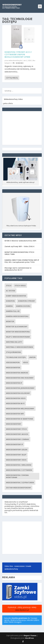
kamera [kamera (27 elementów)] (9, 306)
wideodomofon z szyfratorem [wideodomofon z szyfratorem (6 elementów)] (20, 483)
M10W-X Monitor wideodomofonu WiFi (20, 241)
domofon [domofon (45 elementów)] (10, 301)
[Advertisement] (22, 128)
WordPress (30, 638)
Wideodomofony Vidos (13, 99)
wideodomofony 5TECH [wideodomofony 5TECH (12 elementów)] (16, 429)
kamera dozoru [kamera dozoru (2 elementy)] (23, 306)
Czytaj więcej (12, 78)
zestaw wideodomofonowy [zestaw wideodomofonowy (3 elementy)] (18, 488)
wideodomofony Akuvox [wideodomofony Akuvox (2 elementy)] (17, 434)
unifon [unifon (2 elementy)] (32, 357)
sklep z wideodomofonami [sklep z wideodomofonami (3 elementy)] (18, 337)
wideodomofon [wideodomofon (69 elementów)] (13, 368)
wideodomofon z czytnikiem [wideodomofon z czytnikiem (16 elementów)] (19, 470)
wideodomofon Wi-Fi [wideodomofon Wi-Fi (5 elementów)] (15, 403)
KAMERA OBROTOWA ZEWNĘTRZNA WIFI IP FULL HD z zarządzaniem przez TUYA (22, 261)
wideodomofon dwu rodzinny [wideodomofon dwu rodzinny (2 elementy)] (20, 378)
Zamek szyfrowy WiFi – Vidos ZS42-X (19, 246)
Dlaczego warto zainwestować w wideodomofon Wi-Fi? (18, 269)
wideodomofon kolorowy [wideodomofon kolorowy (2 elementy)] (18, 393)
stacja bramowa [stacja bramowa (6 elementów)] (13, 352)
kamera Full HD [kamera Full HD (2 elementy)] (13, 311)
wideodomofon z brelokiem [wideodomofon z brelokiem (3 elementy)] (19, 465)
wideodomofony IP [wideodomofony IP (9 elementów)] (14, 444)
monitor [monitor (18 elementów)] (10, 321)
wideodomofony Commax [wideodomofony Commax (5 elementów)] (17, 439)
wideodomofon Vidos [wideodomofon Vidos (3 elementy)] (16, 398)
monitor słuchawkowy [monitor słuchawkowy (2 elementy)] (17, 327)
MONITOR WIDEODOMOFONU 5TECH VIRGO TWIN (19, 253)
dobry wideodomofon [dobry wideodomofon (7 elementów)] (16, 296)
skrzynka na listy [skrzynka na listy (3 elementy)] (14, 342)
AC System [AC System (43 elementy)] (11, 291)
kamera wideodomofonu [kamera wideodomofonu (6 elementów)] (17, 316)
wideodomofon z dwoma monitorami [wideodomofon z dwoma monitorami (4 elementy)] (17, 476)
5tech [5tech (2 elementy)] (9, 286)
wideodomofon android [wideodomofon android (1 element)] (17, 373)
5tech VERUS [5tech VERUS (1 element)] (20, 286)
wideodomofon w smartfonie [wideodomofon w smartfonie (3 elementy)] (20, 419)
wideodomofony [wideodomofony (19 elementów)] (13, 424)
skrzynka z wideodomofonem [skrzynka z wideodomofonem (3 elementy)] (19, 347)
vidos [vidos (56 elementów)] (25, 362)
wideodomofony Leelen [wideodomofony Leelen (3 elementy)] (17, 450)
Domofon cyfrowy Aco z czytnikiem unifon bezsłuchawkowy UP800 (18, 55)
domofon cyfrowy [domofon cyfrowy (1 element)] (26, 301)
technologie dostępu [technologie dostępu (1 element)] (16, 357)
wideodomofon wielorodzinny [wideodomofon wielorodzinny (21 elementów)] (20, 409)
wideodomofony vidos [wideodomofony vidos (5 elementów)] (16, 460)
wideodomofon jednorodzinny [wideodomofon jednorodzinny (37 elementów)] (20, 388)
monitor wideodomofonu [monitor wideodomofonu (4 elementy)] (18, 332)
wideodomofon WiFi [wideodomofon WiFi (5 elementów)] (15, 414)
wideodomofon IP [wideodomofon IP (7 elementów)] (14, 383)
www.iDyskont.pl (22, 610)
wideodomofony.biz (15, 61)
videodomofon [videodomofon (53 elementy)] (13, 362)
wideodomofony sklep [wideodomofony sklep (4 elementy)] (16, 455)
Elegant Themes (30, 635)
